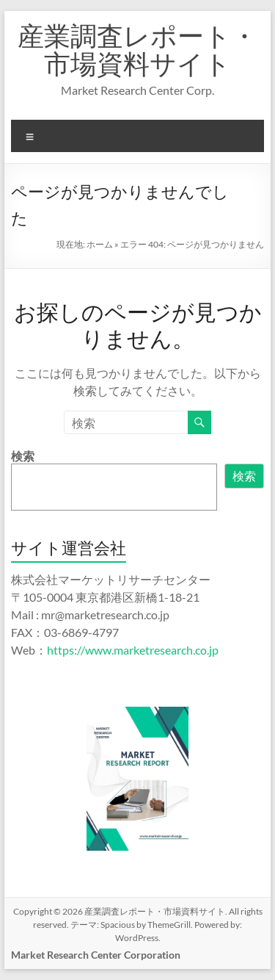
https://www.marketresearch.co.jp (133, 650)
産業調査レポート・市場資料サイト (137, 49)
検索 (23, 456)
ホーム (100, 244)
